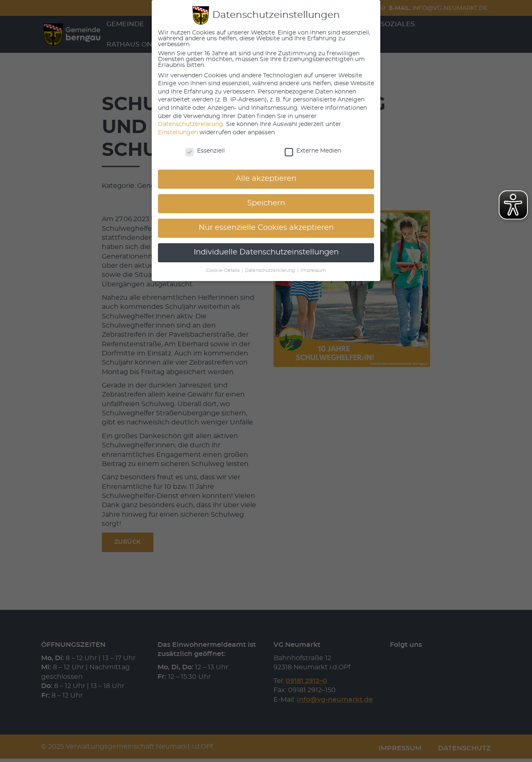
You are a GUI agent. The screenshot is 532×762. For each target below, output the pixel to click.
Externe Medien (313, 151)
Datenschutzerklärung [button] (271, 271)
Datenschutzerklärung (191, 124)
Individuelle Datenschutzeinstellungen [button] (266, 252)
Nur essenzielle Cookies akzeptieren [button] (266, 228)
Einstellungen (178, 133)
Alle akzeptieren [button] (266, 179)
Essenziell (205, 151)
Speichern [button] (266, 203)
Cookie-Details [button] (223, 271)
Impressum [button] (313, 271)
